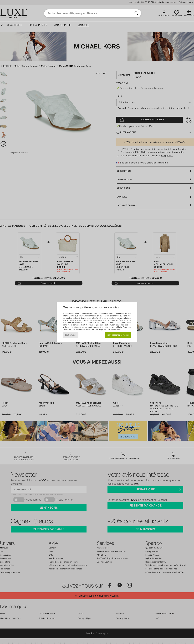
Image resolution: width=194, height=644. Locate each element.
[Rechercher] (136, 13)
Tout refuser (71, 335)
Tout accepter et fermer (118, 335)
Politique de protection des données (106, 329)
